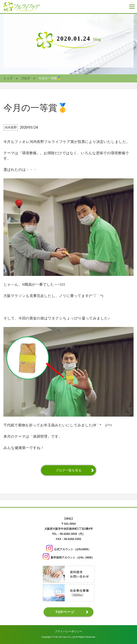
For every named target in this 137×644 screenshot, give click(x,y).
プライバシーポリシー (68, 631)
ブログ (26, 78)
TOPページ (65, 612)
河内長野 (11, 127)
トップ (8, 78)
